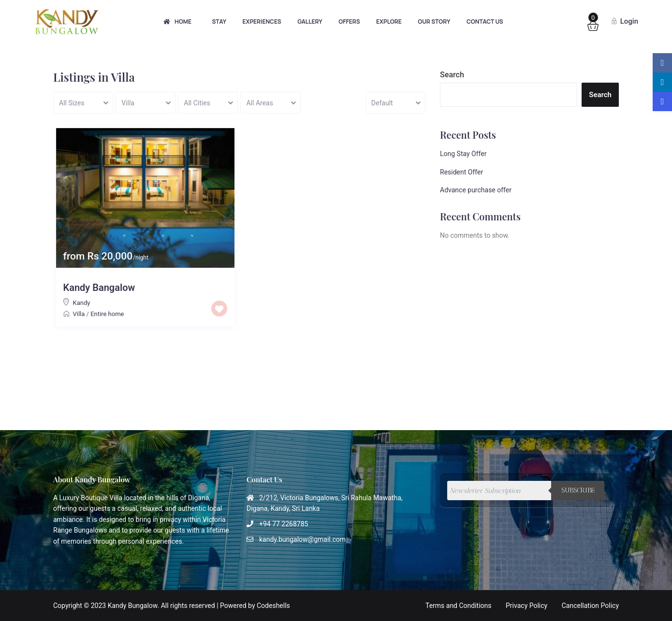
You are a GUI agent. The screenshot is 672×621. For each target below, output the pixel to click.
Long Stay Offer (463, 154)
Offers (349, 22)
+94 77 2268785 (284, 524)
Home (177, 22)
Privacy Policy (526, 606)
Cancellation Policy (590, 606)
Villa (79, 314)
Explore (389, 22)
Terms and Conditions (459, 606)
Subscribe (578, 490)
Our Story (434, 22)
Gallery (310, 22)
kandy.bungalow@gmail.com (302, 539)
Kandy (82, 303)
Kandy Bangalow (99, 288)
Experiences (262, 22)
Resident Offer (461, 172)
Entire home (107, 314)
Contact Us (485, 22)
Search (452, 75)
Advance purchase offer (476, 190)
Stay (219, 22)
